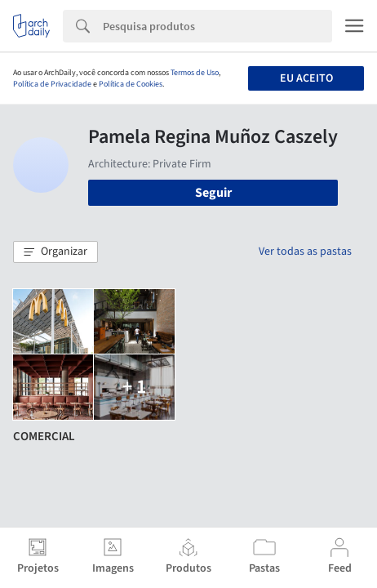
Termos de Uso (195, 73)
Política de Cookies (131, 84)
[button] (55, 252)
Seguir (213, 193)
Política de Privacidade (52, 84)
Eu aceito (306, 78)
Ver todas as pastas (305, 252)
